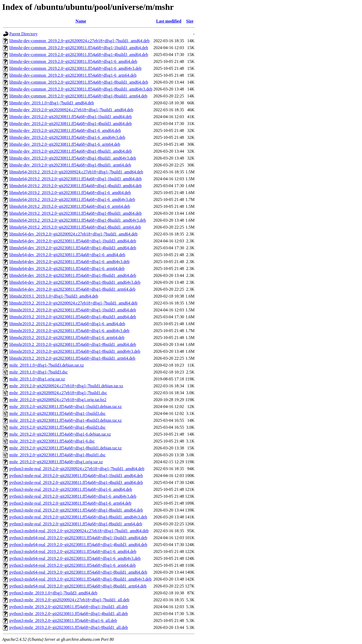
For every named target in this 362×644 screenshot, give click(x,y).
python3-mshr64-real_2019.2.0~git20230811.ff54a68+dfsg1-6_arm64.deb (72, 565)
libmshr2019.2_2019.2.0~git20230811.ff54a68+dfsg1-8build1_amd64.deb (73, 344)
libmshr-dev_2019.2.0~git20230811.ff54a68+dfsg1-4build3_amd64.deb (71, 124)
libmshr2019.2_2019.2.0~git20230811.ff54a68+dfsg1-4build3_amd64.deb (73, 317)
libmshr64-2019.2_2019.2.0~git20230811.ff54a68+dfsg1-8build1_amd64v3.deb (78, 220)
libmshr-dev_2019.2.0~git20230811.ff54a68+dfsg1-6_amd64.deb (65, 130)
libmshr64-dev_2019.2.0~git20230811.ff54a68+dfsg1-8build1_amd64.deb (73, 275)
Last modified (169, 21)
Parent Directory (23, 34)
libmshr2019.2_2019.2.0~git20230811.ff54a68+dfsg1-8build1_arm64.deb (72, 358)
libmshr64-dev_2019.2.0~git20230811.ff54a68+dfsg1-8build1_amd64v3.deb (75, 282)
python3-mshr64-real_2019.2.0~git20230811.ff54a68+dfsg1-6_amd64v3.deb (75, 558)
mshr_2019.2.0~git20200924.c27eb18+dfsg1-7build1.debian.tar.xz (66, 386)
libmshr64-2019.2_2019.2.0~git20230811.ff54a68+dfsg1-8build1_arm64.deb (75, 227)
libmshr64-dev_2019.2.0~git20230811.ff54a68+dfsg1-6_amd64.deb (67, 255)
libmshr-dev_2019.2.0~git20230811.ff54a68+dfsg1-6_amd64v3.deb (67, 137)
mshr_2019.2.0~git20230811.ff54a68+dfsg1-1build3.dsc (58, 413)
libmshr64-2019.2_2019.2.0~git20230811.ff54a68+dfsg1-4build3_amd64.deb (75, 186)
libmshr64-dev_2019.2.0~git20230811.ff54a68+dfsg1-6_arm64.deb (67, 269)
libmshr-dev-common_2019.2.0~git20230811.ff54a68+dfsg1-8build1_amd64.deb (79, 82)
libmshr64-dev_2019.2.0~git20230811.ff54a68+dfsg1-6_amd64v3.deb (69, 262)
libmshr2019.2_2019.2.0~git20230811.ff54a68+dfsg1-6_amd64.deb (67, 324)
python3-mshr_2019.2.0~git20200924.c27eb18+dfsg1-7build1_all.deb (69, 600)
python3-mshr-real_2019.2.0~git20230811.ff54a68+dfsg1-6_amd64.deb (71, 489)
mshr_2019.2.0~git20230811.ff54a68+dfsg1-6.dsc (52, 441)
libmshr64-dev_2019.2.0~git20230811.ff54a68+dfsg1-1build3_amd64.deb (73, 241)
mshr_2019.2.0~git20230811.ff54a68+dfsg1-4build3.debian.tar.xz (66, 420)
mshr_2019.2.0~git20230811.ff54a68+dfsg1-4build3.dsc (58, 427)
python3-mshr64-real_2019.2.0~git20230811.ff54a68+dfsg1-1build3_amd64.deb (78, 538)
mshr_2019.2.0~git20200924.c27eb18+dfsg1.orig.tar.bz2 (58, 400)
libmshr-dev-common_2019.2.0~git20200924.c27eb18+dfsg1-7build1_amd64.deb (79, 41)
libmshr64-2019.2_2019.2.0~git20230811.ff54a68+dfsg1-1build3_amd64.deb (75, 179)
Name (81, 21)
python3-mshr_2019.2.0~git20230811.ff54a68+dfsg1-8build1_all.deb (69, 627)
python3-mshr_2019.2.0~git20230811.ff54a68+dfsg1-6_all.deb (63, 621)
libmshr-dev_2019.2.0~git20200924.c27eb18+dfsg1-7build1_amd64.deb (71, 110)
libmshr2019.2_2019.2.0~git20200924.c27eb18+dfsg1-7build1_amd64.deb (73, 303)
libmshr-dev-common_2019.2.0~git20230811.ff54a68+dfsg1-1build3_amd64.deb (79, 48)
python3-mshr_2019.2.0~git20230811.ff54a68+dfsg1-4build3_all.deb (69, 614)
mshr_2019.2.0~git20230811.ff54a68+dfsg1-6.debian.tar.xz (60, 434)
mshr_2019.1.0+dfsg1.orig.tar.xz (37, 379)
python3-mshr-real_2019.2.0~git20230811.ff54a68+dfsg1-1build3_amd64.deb (76, 476)
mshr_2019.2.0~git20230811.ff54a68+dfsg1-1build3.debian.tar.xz (66, 407)
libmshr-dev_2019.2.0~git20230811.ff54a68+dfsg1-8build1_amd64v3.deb (73, 158)
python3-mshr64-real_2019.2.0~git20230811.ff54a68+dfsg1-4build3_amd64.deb (78, 545)
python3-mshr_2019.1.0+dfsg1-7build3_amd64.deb (53, 593)
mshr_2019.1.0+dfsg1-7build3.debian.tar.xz (47, 365)
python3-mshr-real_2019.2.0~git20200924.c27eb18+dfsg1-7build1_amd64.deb (77, 469)
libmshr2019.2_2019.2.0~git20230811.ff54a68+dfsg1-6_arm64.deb (67, 338)
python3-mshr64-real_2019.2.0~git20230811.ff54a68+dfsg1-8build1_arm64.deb (78, 586)
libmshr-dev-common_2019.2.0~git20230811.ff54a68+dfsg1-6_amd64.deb (73, 61)
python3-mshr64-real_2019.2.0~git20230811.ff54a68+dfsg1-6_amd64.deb (73, 551)
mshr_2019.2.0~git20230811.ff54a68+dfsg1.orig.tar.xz (56, 462)
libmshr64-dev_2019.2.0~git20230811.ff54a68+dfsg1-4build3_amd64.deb (73, 248)
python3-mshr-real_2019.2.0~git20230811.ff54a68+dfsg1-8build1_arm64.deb (76, 524)
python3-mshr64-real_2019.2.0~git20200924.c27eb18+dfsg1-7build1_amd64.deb (79, 531)
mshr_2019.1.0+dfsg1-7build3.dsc (39, 372)
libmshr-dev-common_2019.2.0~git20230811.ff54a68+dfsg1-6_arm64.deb (73, 75)
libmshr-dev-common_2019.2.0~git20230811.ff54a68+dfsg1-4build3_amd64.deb (79, 55)
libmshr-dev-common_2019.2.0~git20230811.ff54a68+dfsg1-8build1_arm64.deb (78, 96)
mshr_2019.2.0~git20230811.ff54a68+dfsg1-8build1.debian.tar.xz (66, 448)
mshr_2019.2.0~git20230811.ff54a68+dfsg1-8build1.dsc (58, 455)
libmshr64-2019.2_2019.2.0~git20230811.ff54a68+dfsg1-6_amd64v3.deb (72, 199)
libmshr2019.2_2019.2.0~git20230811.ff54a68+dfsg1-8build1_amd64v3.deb (75, 351)
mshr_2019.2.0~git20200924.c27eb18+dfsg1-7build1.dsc (58, 393)
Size (190, 21)
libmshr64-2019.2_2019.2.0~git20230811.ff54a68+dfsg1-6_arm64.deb (70, 206)
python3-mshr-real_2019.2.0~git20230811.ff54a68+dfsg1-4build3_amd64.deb (76, 482)
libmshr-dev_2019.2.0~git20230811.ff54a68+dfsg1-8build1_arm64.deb (70, 165)
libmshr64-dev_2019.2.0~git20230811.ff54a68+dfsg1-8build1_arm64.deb (72, 289)
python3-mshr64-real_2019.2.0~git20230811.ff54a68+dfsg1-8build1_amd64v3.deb (80, 579)
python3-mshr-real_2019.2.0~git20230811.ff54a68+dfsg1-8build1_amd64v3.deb (78, 517)
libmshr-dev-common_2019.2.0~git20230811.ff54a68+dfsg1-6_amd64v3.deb (75, 68)
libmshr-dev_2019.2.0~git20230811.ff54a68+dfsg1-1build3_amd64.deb (71, 117)
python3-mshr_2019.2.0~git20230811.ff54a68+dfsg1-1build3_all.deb (69, 607)
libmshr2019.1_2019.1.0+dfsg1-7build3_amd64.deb (54, 296)
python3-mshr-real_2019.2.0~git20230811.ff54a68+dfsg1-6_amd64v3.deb (73, 496)
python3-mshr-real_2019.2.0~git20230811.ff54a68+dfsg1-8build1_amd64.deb (76, 510)
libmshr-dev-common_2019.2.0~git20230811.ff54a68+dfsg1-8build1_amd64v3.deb (81, 89)
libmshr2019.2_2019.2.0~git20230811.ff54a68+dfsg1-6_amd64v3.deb (69, 331)
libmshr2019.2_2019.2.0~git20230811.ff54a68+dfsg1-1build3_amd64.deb (73, 310)
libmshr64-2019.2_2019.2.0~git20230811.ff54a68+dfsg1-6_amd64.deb (70, 193)
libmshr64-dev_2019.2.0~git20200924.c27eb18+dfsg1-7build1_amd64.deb (73, 234)
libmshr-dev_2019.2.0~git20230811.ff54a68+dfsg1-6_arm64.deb (65, 144)
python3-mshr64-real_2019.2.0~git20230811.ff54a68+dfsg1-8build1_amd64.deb (78, 572)
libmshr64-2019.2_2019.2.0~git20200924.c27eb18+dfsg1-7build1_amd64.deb (76, 172)
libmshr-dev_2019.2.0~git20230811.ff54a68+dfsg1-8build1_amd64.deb (71, 151)
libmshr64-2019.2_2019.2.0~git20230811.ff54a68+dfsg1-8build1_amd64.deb (75, 213)
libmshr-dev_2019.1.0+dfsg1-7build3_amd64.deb (52, 103)
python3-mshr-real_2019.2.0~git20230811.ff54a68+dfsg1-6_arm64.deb (70, 503)
